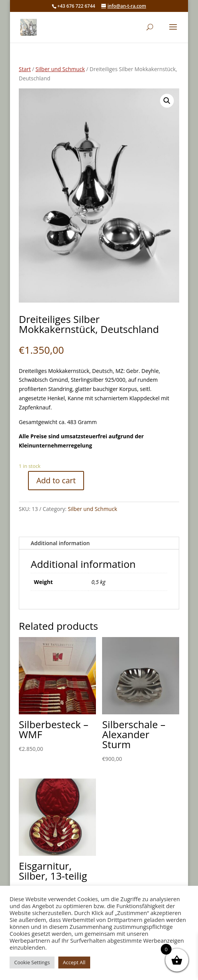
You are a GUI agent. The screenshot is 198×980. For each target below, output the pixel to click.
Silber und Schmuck (60, 69)
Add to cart (56, 480)
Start (25, 69)
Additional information (60, 543)
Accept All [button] (74, 962)
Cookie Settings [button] (32, 962)
